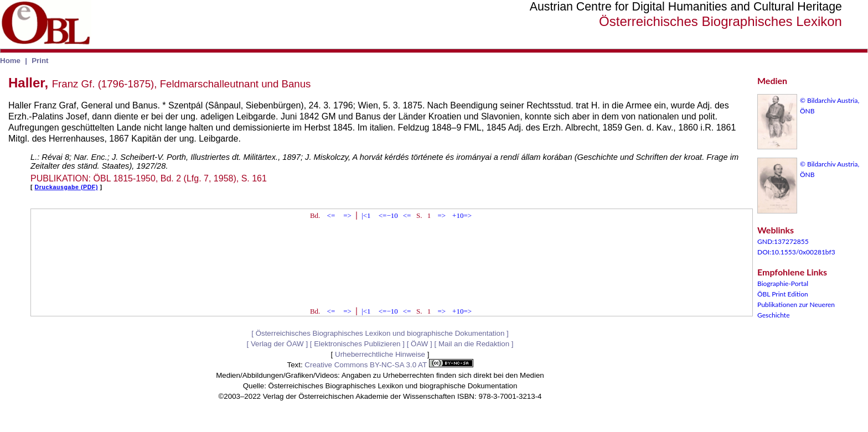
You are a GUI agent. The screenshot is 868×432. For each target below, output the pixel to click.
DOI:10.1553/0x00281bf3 (796, 252)
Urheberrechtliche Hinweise (380, 354)
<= (331, 215)
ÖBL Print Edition (783, 294)
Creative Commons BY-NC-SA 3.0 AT (389, 365)
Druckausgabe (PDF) (66, 187)
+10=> (462, 215)
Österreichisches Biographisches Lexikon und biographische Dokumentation (380, 333)
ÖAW (419, 344)
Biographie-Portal (783, 283)
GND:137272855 (783, 241)
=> (347, 215)
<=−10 (388, 215)
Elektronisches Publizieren (357, 344)
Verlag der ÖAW (277, 344)
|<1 (366, 215)
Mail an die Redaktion (474, 344)
